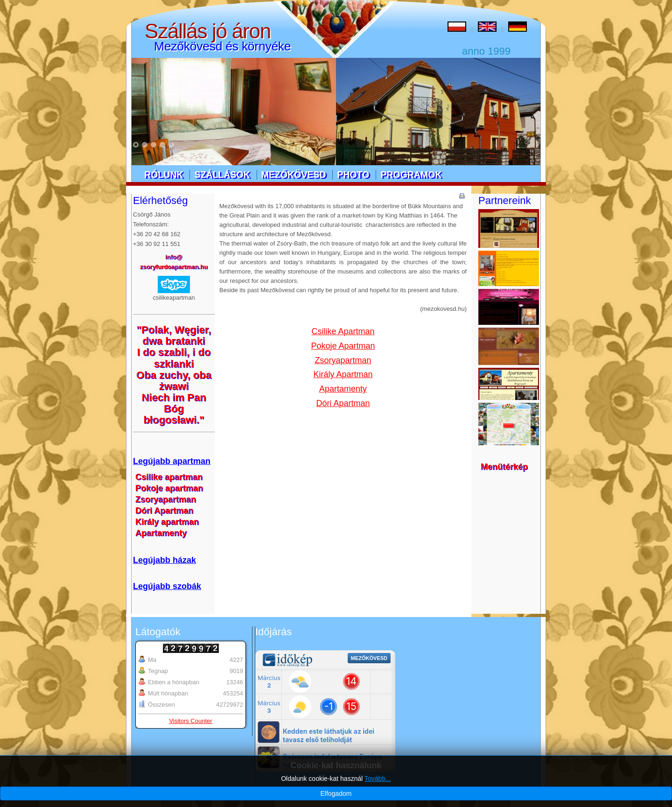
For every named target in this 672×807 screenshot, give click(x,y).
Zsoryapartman (343, 360)
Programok (411, 175)
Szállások (222, 175)
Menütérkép (504, 467)
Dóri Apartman (343, 403)
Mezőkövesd (294, 175)
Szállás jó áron (208, 31)
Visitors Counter (190, 721)
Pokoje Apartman (343, 346)
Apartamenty (343, 389)
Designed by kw (410, 790)
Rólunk (164, 175)
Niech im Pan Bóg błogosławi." (174, 409)
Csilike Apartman (343, 331)
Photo (353, 175)
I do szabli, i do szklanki (174, 358)
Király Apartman (343, 374)
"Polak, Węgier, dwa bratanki (174, 335)
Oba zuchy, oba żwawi (174, 381)
